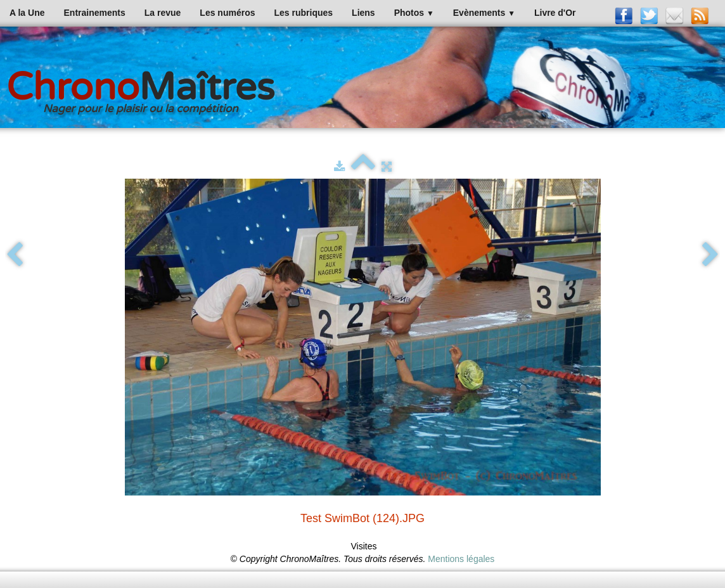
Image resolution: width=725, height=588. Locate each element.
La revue (163, 13)
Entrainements (95, 13)
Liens (363, 13)
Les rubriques (303, 13)
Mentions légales (461, 559)
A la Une (27, 13)
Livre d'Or (555, 13)
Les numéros (227, 13)
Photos (414, 13)
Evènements (484, 13)
